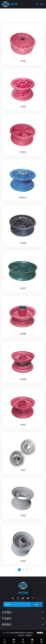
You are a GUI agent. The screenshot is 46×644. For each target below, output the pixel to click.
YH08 (23, 334)
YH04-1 (23, 198)
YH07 (23, 288)
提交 (37, 604)
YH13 (23, 561)
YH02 (23, 107)
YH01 (23, 61)
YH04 (23, 152)
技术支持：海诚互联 (25, 635)
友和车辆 (14, 4)
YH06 (23, 243)
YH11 (23, 470)
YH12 (23, 516)
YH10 (23, 425)
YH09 (23, 379)
